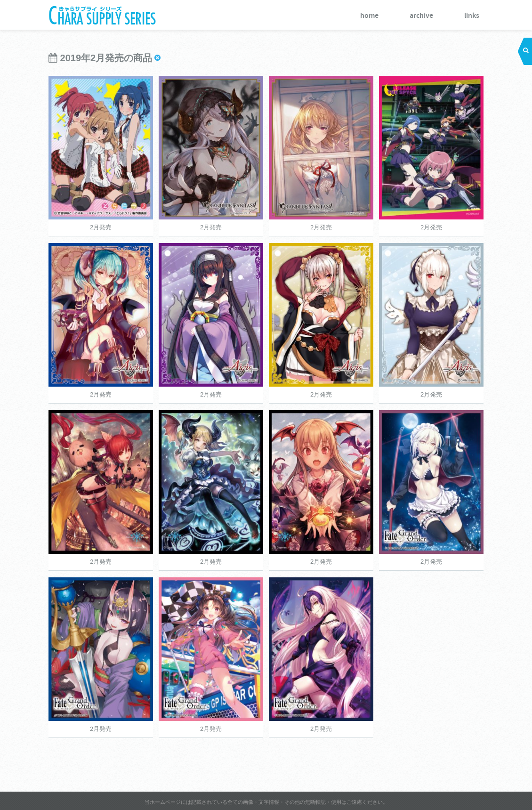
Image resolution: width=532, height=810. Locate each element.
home (369, 16)
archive (421, 16)
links (472, 16)
